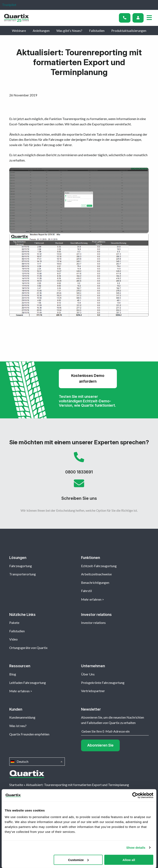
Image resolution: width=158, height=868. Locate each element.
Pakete (14, 623)
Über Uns (88, 674)
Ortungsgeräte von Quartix (28, 648)
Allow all (129, 860)
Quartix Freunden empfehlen (29, 734)
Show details (136, 848)
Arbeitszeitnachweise (96, 574)
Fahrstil (86, 591)
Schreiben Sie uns (79, 491)
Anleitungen (41, 31)
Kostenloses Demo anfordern (88, 379)
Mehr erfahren (91, 599)
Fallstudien (97, 31)
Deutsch (37, 762)
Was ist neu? (18, 726)
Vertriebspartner (93, 691)
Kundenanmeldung (22, 717)
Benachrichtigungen (95, 582)
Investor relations (93, 623)
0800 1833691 (79, 465)
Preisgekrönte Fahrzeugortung (103, 683)
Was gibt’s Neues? (69, 31)
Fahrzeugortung (21, 566)
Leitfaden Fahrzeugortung (28, 683)
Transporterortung (23, 574)
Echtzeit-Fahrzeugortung (99, 566)
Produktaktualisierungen (129, 31)
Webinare (19, 31)
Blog (13, 674)
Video (13, 639)
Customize (78, 860)
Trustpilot (9, 5)
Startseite (16, 785)
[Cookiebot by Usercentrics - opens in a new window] (135, 795)
